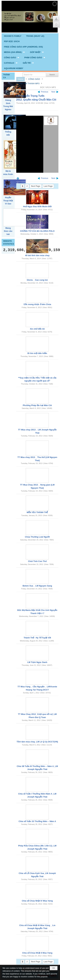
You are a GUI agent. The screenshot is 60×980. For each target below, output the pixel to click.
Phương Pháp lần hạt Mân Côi (37, 405)
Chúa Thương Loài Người (37, 537)
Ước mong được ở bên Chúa (37, 304)
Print (18, 178)
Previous (45, 92)
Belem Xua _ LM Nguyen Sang (37, 586)
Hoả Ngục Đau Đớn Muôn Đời (37, 206)
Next (53, 92)
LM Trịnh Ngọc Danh (37, 662)
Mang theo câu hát (8, 231)
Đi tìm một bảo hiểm (37, 353)
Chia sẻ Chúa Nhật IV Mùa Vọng (37, 901)
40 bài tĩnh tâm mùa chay (37, 255)
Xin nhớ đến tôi (37, 329)
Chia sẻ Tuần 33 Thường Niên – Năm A (37, 821)
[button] (15, 52)
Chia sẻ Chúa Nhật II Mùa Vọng (37, 953)
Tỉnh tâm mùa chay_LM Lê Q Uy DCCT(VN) (37, 742)
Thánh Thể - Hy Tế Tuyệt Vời (37, 638)
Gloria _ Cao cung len (37, 280)
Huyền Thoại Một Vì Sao (8, 201)
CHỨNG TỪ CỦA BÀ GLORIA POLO (37, 231)
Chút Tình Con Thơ (37, 561)
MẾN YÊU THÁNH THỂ (37, 512)
